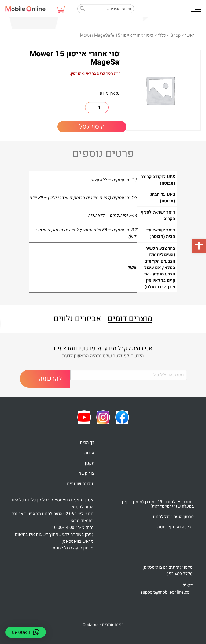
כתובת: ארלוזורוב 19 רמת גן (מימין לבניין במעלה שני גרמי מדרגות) (158, 504)
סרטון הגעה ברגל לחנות (173, 517)
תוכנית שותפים (81, 484)
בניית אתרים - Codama (103, 625)
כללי (162, 35)
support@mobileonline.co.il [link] (167, 592)
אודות (89, 453)
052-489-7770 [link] (179, 574)
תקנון (90, 463)
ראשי (190, 35)
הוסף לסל (92, 127)
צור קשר (87, 473)
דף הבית (87, 443)
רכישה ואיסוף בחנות (175, 527)
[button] (199, 246)
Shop (176, 35)
